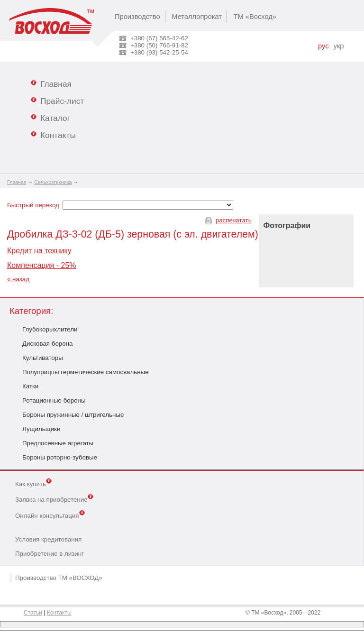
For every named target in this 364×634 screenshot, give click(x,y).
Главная (51, 83)
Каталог (50, 118)
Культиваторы (43, 358)
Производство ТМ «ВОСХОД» (59, 578)
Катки (30, 386)
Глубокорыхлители (50, 329)
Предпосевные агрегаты (58, 443)
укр (339, 46)
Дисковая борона (47, 344)
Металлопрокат (197, 17)
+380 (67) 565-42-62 (159, 38)
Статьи (33, 613)
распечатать (234, 220)
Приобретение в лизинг (50, 554)
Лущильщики (41, 429)
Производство (137, 17)
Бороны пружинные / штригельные (73, 415)
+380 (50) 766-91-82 (159, 45)
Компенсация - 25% (42, 265)
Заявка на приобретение (54, 499)
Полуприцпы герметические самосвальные (86, 372)
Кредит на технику (39, 251)
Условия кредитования (48, 539)
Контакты (53, 135)
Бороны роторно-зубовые (60, 457)
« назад (18, 279)
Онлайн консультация (50, 515)
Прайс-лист (57, 101)
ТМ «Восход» (255, 17)
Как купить (33, 483)
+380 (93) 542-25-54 (159, 52)
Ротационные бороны (54, 400)
